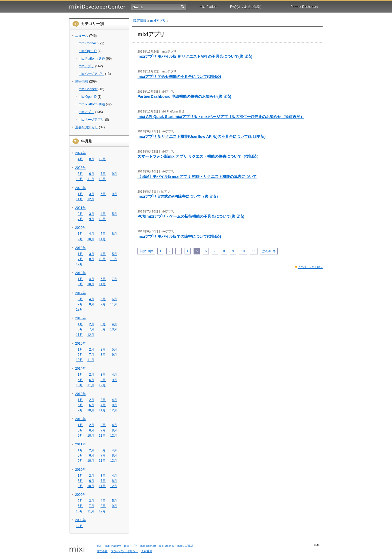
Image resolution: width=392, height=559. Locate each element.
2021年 (80, 208)
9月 (114, 174)
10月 (79, 179)
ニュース (82, 36)
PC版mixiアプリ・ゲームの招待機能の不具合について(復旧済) (191, 216)
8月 (92, 159)
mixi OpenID (88, 51)
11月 (91, 179)
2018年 (80, 273)
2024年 (80, 153)
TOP (99, 546)
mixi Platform (209, 7)
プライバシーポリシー (124, 551)
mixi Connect (88, 43)
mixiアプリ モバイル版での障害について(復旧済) (179, 236)
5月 (103, 194)
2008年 (80, 520)
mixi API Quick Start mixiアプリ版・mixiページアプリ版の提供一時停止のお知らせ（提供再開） (221, 117)
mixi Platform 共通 (92, 59)
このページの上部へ (310, 267)
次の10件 (269, 251)
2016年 (80, 318)
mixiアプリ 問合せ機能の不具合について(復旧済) (179, 77)
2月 (80, 214)
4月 (80, 159)
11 (254, 251)
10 (243, 251)
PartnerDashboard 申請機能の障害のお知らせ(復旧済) (184, 96)
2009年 (80, 495)
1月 (80, 194)
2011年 (80, 444)
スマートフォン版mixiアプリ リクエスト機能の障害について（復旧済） (199, 156)
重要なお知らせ (87, 127)
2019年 (80, 248)
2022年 (80, 188)
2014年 (80, 369)
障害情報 (82, 81)
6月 (92, 174)
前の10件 (146, 251)
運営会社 (102, 551)
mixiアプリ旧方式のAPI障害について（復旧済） (179, 196)
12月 (102, 159)
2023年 (80, 168)
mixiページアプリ (91, 74)
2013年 (80, 394)
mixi (81, 549)
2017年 (80, 293)
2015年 (80, 344)
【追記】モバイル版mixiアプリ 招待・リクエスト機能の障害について (197, 177)
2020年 (80, 228)
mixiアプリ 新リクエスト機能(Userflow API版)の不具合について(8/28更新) (202, 136)
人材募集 (147, 551)
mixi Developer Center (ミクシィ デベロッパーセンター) (97, 7)
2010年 (80, 470)
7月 (103, 174)
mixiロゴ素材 (185, 546)
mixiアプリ (86, 66)
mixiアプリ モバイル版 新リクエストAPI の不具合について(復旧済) (195, 56)
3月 (80, 174)
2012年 (80, 419)
